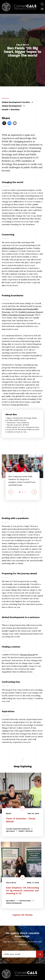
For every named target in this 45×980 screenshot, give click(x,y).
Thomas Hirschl (27, 655)
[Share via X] (4, 123)
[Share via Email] (15, 123)
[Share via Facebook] (10, 123)
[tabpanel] (22, 481)
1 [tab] (20, 492)
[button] (42, 9)
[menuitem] (42, 5)
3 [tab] (25, 492)
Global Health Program (12, 248)
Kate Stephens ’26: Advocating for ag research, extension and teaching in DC (22, 890)
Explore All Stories (23, 915)
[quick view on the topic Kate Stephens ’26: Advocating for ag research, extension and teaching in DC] (23, 877)
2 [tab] (22, 492)
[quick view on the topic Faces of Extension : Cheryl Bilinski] (23, 808)
